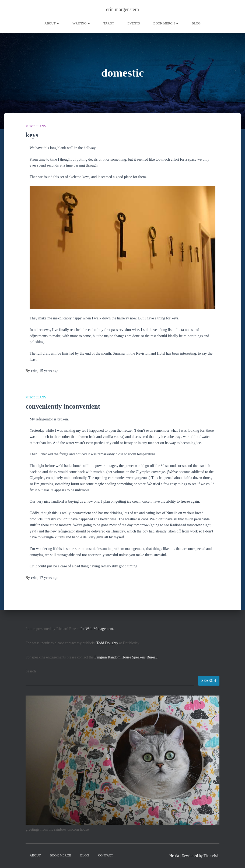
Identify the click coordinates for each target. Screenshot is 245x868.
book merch (166, 23)
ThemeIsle (211, 856)
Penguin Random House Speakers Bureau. (127, 657)
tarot (109, 23)
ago (49, 371)
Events (134, 23)
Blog (196, 23)
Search (31, 671)
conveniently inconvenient (63, 406)
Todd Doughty (107, 643)
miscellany (36, 126)
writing (81, 23)
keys (32, 135)
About (52, 23)
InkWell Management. (97, 629)
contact (106, 855)
